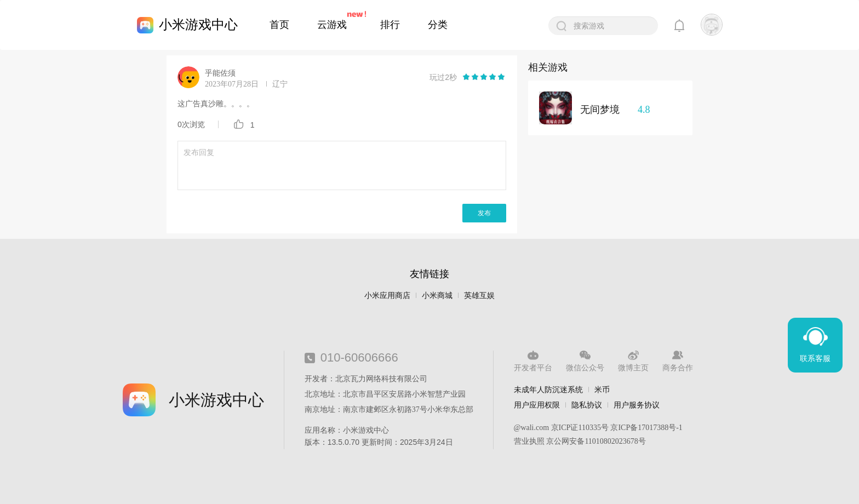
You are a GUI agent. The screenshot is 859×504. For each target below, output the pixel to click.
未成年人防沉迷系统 (548, 390)
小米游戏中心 (198, 24)
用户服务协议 (637, 405)
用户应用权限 (537, 405)
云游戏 (332, 25)
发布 (484, 213)
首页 (279, 25)
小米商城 (437, 296)
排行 (390, 25)
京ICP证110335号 (580, 428)
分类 (438, 25)
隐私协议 (587, 405)
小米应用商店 (387, 296)
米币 (602, 390)
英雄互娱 (479, 296)
